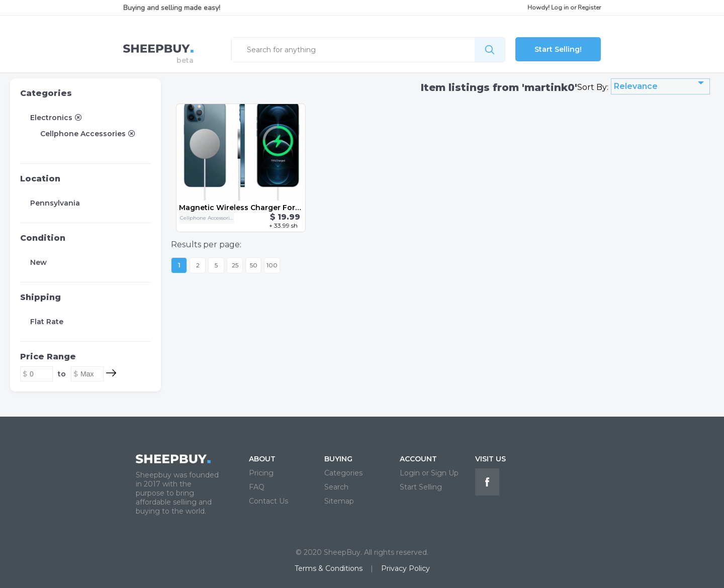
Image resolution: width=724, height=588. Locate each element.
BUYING (338, 459)
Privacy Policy (405, 568)
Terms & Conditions (329, 568)
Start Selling (421, 487)
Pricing (261, 473)
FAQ (257, 487)
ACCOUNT (418, 459)
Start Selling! (558, 49)
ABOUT (262, 459)
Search (336, 487)
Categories (46, 93)
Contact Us (268, 501)
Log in (560, 8)
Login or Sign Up (429, 473)
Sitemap (339, 501)
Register (589, 8)
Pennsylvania (55, 203)
